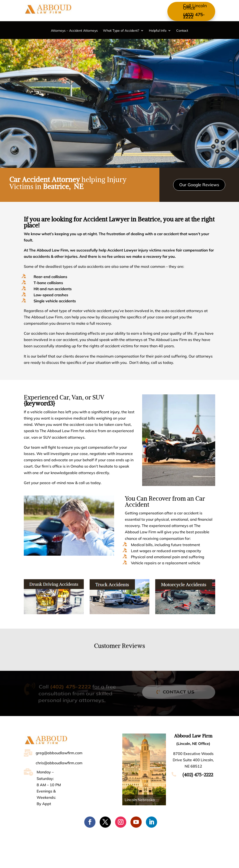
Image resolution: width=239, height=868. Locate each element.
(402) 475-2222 (194, 16)
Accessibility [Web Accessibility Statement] (171, 860)
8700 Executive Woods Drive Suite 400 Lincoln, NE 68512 (193, 760)
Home (46, 843)
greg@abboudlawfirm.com (59, 753)
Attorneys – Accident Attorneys (74, 31)
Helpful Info (158, 31)
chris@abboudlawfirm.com (59, 763)
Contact (182, 31)
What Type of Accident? (121, 31)
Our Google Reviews (199, 185)
